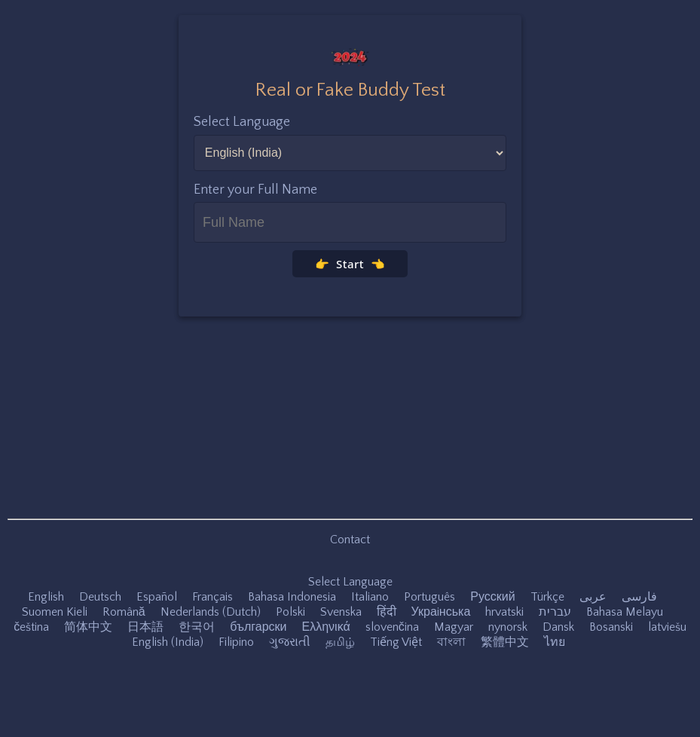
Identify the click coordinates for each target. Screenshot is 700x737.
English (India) (168, 642)
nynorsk (508, 627)
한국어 (197, 627)
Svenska (341, 612)
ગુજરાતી (290, 642)
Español (157, 597)
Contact (350, 540)
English (46, 597)
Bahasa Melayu (625, 612)
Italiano (370, 597)
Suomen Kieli (55, 612)
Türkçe (547, 597)
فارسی (639, 597)
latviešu (667, 627)
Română (124, 612)
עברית (555, 612)
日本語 (145, 627)
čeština (31, 627)
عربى (593, 597)
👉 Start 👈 (350, 264)
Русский (492, 597)
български (258, 627)
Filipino (236, 642)
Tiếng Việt (396, 642)
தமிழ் (340, 642)
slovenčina (392, 627)
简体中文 (88, 627)
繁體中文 (505, 642)
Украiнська (441, 612)
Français (212, 597)
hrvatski (504, 612)
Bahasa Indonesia (292, 597)
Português (429, 597)
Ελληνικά (326, 627)
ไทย (555, 642)
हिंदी (387, 612)
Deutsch (100, 597)
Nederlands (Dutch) (211, 612)
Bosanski (611, 627)
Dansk (558, 627)
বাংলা (451, 642)
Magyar (454, 627)
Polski (290, 612)
